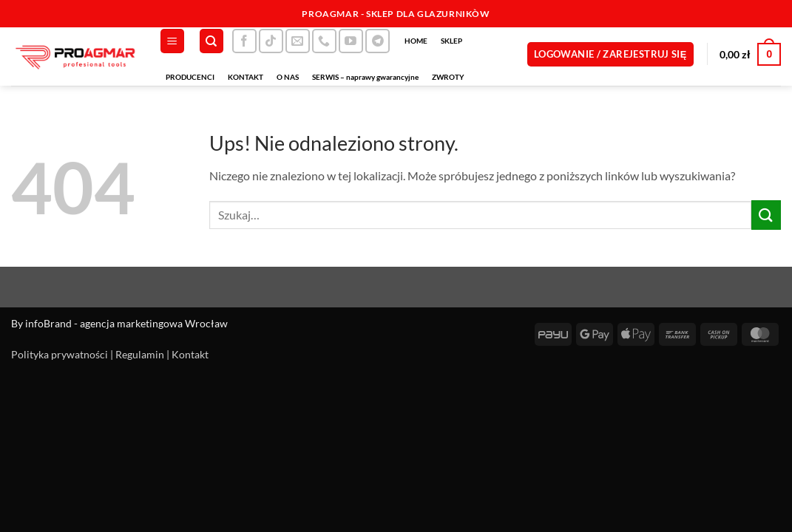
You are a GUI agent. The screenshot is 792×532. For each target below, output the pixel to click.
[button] (172, 41)
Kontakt (190, 354)
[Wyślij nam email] (298, 41)
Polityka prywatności (60, 354)
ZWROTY (448, 77)
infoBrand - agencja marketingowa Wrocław (126, 323)
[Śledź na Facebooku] (244, 41)
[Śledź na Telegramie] (378, 41)
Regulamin (140, 354)
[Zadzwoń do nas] (324, 41)
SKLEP (451, 41)
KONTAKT (246, 77)
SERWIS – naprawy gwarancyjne (365, 77)
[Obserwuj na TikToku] (271, 41)
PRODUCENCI (190, 77)
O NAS (288, 77)
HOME (416, 41)
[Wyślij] (766, 215)
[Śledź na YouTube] (351, 41)
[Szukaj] (211, 41)
